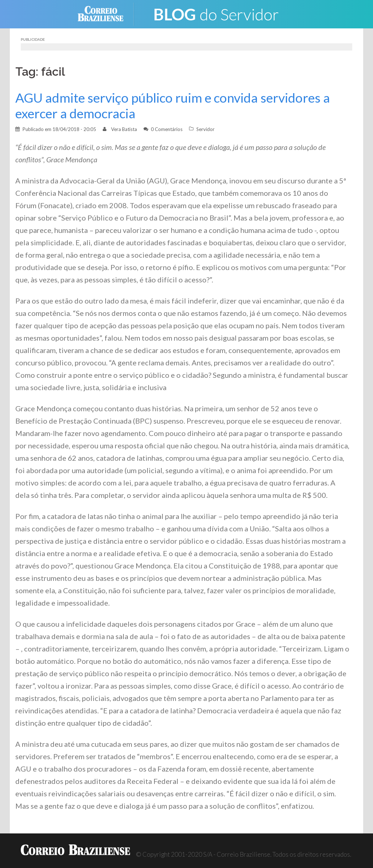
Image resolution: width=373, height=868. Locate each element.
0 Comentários (167, 129)
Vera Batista (124, 129)
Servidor (205, 129)
